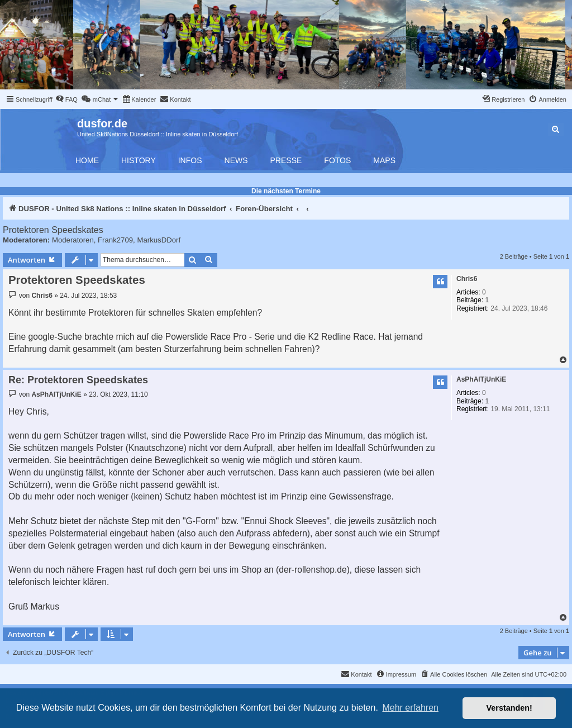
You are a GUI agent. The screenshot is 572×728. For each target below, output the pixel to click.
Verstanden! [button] (509, 708)
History (139, 160)
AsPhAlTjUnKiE (481, 379)
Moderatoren (73, 240)
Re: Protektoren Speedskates (78, 380)
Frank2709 (115, 240)
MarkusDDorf (159, 240)
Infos (190, 160)
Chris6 (467, 279)
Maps (384, 160)
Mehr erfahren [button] (410, 708)
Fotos (337, 160)
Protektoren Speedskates (53, 230)
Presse (286, 160)
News (236, 160)
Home (87, 160)
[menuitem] (66, 99)
